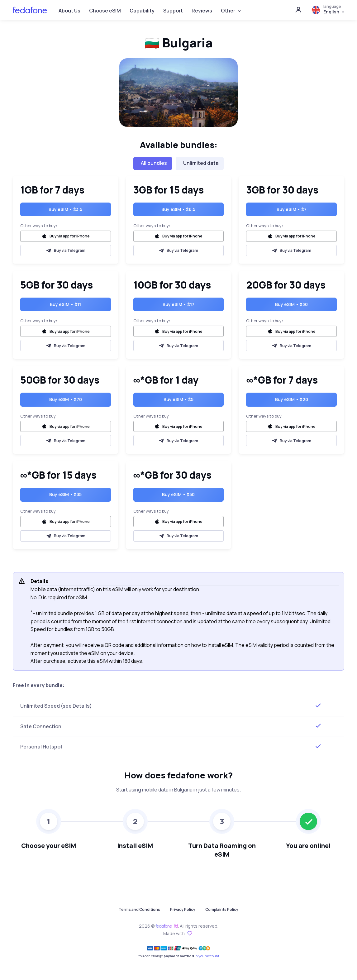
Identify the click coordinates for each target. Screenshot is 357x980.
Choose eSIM (105, 11)
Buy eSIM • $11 (65, 304)
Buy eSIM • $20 (292, 399)
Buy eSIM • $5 (178, 399)
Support (173, 11)
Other (228, 11)
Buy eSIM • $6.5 (178, 209)
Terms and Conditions (139, 909)
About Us (69, 11)
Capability (142, 11)
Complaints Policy (222, 909)
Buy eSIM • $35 (65, 494)
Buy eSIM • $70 (66, 399)
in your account (207, 956)
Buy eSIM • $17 (178, 304)
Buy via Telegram (66, 251)
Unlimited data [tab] (201, 163)
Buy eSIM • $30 (291, 304)
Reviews (202, 11)
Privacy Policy (183, 909)
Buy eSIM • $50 (178, 494)
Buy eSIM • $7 (292, 209)
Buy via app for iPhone (66, 236)
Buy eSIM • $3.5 (65, 209)
